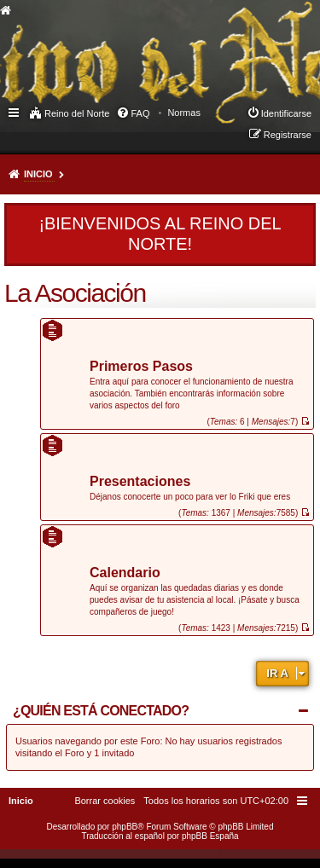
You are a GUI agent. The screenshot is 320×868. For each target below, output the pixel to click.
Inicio (38, 174)
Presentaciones (140, 482)
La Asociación (75, 293)
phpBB (125, 827)
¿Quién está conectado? (101, 711)
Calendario (125, 573)
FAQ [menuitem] (140, 113)
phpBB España (210, 836)
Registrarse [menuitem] (288, 135)
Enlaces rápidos (15, 112)
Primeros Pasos (141, 367)
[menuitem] (184, 113)
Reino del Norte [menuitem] (77, 113)
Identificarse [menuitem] (286, 113)
